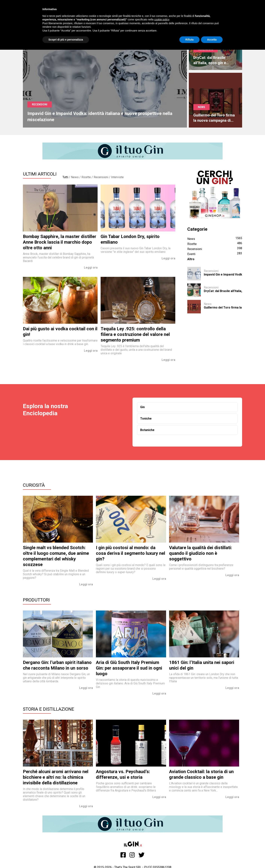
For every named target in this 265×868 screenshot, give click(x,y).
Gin (142, 407)
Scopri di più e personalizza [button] (66, 40)
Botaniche (147, 430)
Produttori (36, 600)
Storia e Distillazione (49, 709)
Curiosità (34, 485)
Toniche (146, 419)
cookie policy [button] (162, 20)
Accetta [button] (212, 40)
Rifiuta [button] (190, 40)
